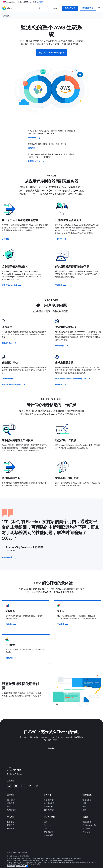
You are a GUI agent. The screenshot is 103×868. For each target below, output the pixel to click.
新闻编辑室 (12, 806)
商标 (8, 849)
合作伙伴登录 (49, 799)
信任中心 (47, 821)
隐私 (46, 824)
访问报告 (40, 2)
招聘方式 (11, 824)
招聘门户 (11, 821)
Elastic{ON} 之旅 (89, 821)
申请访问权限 (49, 802)
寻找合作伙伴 (49, 796)
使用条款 (14, 849)
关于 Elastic (12, 796)
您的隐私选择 (20, 862)
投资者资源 (87, 796)
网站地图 (24, 849)
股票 (84, 806)
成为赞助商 (87, 824)
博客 (9, 802)
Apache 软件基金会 (65, 858)
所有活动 (86, 828)
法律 (46, 818)
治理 (84, 799)
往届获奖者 (87, 818)
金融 (84, 802)
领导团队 (11, 799)
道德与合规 (48, 831)
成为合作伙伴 (49, 806)
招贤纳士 (11, 818)
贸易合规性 (48, 828)
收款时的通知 (11, 862)
